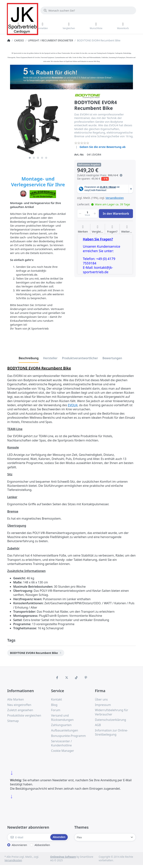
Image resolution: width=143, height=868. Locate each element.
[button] (80, 214)
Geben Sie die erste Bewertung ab (103, 147)
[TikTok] (76, 678)
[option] (36, 653)
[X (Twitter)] (67, 678)
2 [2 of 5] (34, 158)
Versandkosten (115, 198)
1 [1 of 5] (30, 158)
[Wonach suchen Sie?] (88, 10)
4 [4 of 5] (42, 158)
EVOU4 (73, 405)
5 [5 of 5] (46, 158)
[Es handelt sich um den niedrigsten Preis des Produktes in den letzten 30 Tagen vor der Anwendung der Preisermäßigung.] (121, 175)
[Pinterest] (86, 678)
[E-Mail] (28, 837)
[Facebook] (57, 678)
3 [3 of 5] (38, 158)
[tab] (29, 358)
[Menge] (87, 214)
